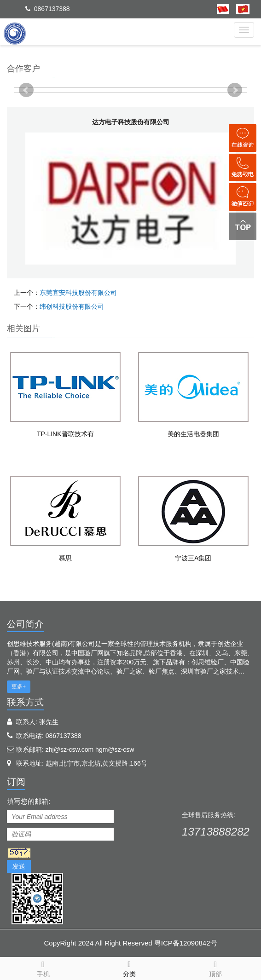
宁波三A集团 (193, 558)
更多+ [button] (19, 686)
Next (235, 90)
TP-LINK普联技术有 (65, 434)
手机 (43, 968)
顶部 (215, 968)
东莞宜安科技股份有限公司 (78, 293)
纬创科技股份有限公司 (72, 306)
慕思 (65, 558)
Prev (26, 90)
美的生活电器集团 (193, 434)
